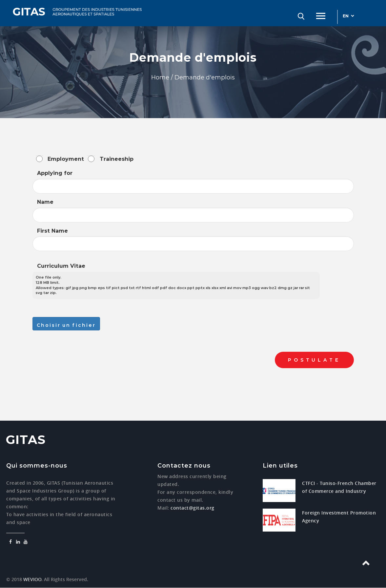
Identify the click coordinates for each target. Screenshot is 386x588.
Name (45, 202)
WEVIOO (32, 579)
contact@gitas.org (193, 508)
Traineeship (117, 159)
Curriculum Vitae (61, 266)
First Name (52, 231)
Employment (66, 159)
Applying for (55, 173)
